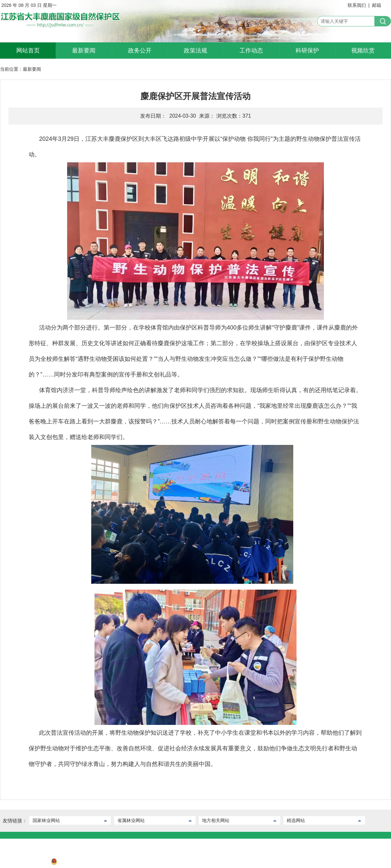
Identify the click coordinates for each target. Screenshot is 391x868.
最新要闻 (84, 51)
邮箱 (377, 5)
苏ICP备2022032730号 (23, 863)
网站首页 (28, 51)
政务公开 (140, 51)
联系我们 (357, 5)
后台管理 (34, 844)
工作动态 (251, 51)
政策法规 (195, 51)
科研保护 (307, 51)
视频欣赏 (363, 51)
